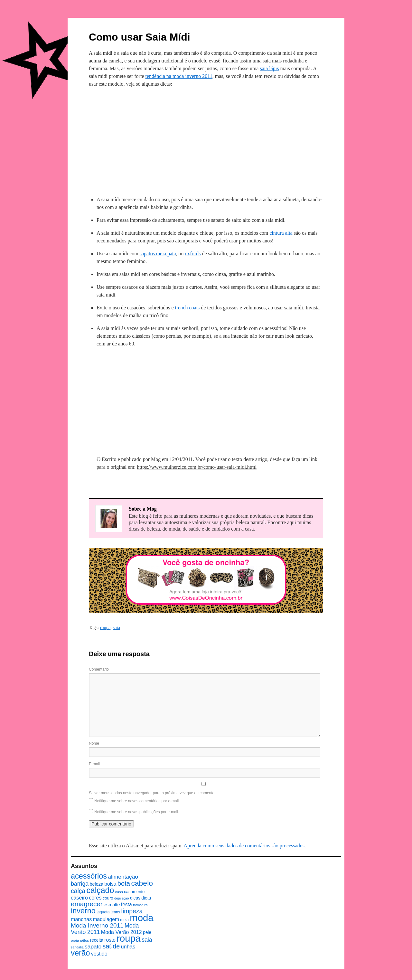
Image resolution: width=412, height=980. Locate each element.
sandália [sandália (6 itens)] (77, 947)
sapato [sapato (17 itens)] (93, 947)
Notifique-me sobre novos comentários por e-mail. (137, 801)
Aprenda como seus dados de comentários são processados (244, 846)
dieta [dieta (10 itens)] (146, 898)
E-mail (94, 764)
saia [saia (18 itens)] (147, 940)
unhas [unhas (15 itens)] (128, 947)
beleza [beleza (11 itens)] (96, 884)
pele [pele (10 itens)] (147, 933)
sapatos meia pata (158, 254)
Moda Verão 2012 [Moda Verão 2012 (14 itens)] (122, 932)
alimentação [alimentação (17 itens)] (123, 877)
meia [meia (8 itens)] (124, 920)
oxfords (193, 254)
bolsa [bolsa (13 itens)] (110, 884)
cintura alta (281, 233)
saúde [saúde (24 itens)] (111, 946)
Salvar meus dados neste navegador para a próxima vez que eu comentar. (153, 793)
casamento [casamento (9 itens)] (134, 892)
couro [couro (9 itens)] (108, 898)
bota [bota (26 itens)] (124, 883)
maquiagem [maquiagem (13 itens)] (106, 919)
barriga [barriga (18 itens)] (80, 884)
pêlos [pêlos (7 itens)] (84, 940)
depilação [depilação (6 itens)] (122, 898)
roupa (105, 627)
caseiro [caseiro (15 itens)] (79, 898)
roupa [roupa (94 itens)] (129, 938)
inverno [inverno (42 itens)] (83, 911)
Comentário (99, 669)
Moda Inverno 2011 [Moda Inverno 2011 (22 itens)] (97, 925)
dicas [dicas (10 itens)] (135, 898)
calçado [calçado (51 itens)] (100, 890)
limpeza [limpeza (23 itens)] (132, 911)
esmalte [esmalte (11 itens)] (112, 905)
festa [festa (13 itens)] (126, 905)
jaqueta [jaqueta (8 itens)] (103, 912)
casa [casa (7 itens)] (119, 892)
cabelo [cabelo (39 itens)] (142, 883)
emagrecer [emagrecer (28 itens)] (87, 904)
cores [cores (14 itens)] (95, 898)
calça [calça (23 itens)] (78, 891)
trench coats (187, 308)
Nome (94, 743)
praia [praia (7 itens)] (75, 940)
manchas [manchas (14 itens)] (81, 919)
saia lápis (269, 68)
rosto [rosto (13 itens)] (110, 940)
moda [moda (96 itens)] (141, 918)
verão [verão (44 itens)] (80, 953)
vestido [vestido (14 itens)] (99, 954)
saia (117, 627)
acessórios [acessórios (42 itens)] (89, 876)
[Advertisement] (206, 141)
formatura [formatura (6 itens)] (140, 905)
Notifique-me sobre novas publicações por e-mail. (137, 812)
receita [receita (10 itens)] (97, 940)
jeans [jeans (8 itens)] (115, 912)
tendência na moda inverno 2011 (179, 76)
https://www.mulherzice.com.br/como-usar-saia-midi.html (197, 467)
